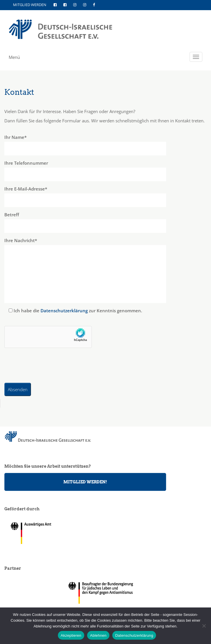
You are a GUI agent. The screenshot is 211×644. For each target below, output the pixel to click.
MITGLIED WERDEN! (85, 482)
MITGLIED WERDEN (30, 5)
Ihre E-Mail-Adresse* (105, 196)
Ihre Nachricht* (105, 270)
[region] (106, 593)
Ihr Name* (105, 145)
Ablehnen (98, 635)
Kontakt (19, 92)
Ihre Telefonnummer (105, 171)
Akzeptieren (71, 635)
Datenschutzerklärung (64, 311)
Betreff (105, 222)
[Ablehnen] (204, 626)
